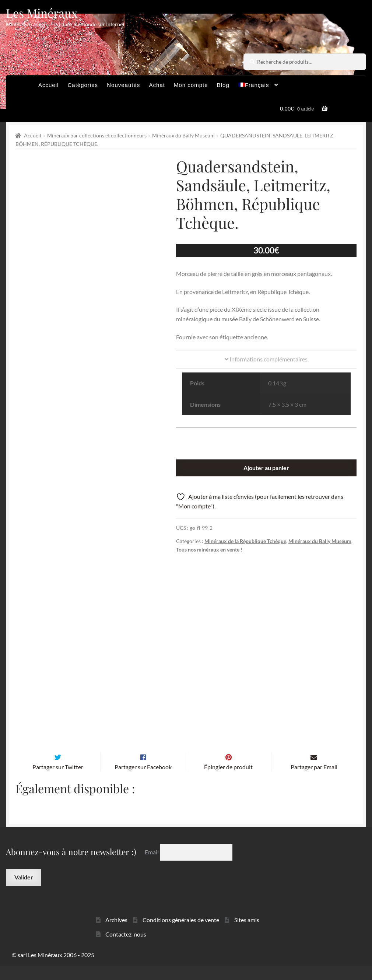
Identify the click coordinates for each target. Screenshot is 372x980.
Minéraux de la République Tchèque (245, 541)
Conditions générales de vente (181, 934)
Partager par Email (314, 782)
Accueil (48, 85)
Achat (157, 85)
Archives (116, 934)
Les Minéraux (42, 13)
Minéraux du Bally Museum (183, 135)
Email (152, 866)
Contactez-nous (126, 948)
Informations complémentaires (266, 359)
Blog (223, 85)
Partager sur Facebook (143, 782)
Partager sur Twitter (58, 782)
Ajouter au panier (266, 468)
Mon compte (191, 85)
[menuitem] (258, 87)
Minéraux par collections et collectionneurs (97, 135)
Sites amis (247, 934)
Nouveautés (123, 85)
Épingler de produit (228, 782)
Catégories (83, 85)
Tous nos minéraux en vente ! (209, 549)
